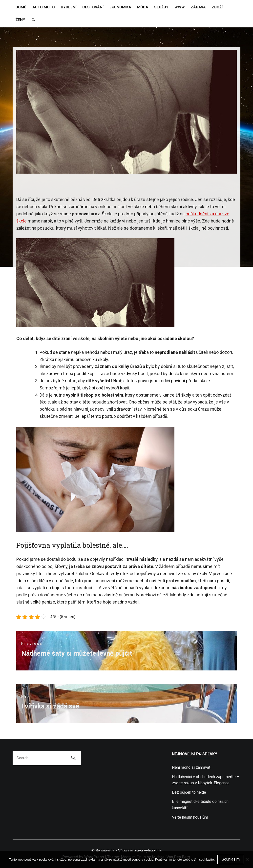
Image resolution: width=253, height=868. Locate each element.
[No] (247, 859)
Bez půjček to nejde (189, 792)
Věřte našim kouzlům (190, 817)
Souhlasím (231, 859)
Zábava (198, 7)
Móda (143, 7)
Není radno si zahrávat (191, 767)
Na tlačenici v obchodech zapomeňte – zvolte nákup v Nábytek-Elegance (206, 780)
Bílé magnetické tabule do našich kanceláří (200, 805)
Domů (21, 7)
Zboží (217, 7)
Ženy (20, 20)
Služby (161, 7)
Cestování (93, 7)
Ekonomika (120, 7)
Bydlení (69, 7)
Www (180, 7)
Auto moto (44, 7)
